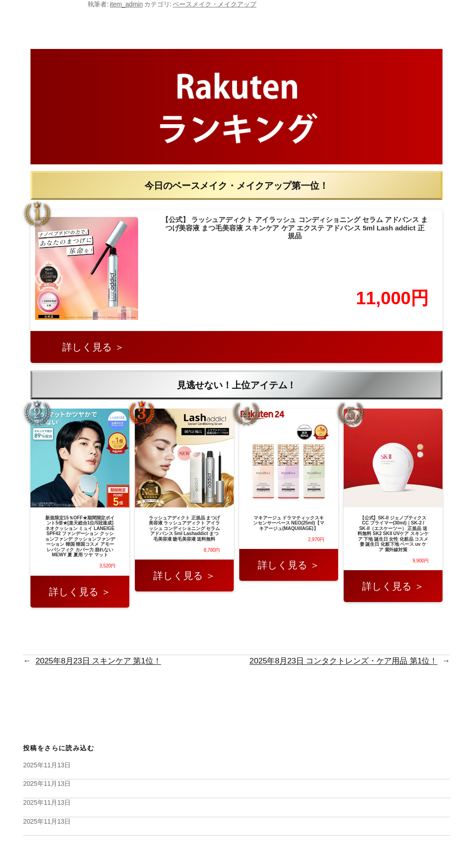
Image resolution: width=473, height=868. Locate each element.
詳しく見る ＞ (93, 347)
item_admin (126, 4)
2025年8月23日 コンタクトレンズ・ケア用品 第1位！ (343, 661)
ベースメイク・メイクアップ (215, 4)
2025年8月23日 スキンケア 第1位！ (98, 661)
